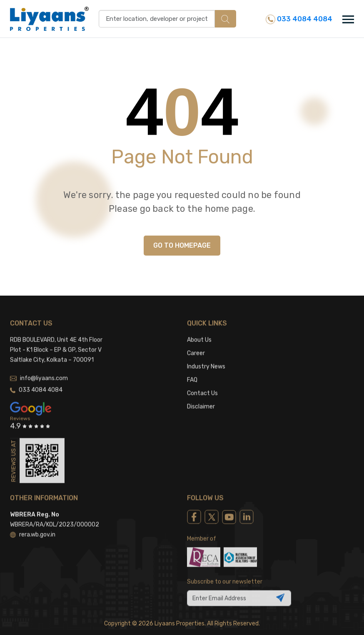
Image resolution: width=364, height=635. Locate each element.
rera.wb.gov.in (33, 527)
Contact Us (202, 385)
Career (196, 345)
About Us (199, 332)
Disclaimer (201, 399)
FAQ (192, 372)
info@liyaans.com (39, 370)
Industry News (206, 359)
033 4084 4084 (299, 19)
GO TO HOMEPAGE (182, 245)
